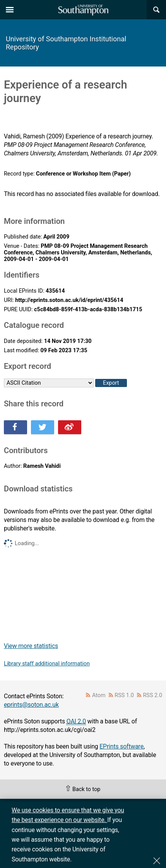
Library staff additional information (47, 664)
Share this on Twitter (43, 427)
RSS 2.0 (153, 695)
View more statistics (31, 646)
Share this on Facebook (15, 427)
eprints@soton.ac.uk (31, 705)
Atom (99, 695)
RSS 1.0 (124, 695)
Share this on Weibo (70, 427)
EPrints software (122, 746)
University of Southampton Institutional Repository (66, 43)
